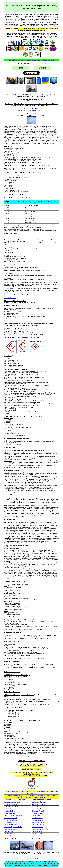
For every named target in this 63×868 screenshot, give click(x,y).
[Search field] (39, 64)
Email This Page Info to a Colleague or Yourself (40, 60)
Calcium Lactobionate (11, 809)
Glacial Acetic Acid (11, 818)
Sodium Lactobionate (38, 836)
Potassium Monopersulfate (40, 829)
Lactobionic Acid (37, 818)
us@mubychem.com (34, 774)
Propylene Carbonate (11, 829)
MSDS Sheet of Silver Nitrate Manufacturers (31, 110)
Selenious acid (9, 831)
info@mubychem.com (34, 769)
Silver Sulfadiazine (10, 298)
